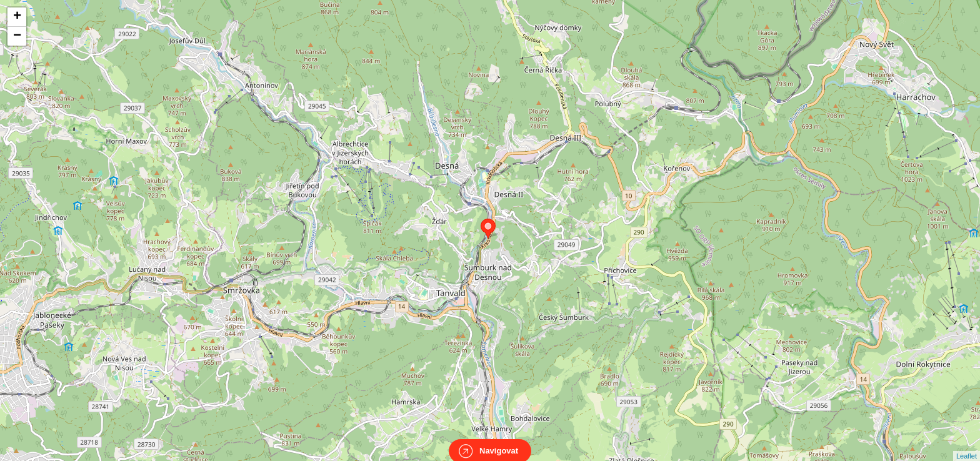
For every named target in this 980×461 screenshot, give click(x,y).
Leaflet (967, 445)
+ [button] (17, 17)
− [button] (17, 36)
